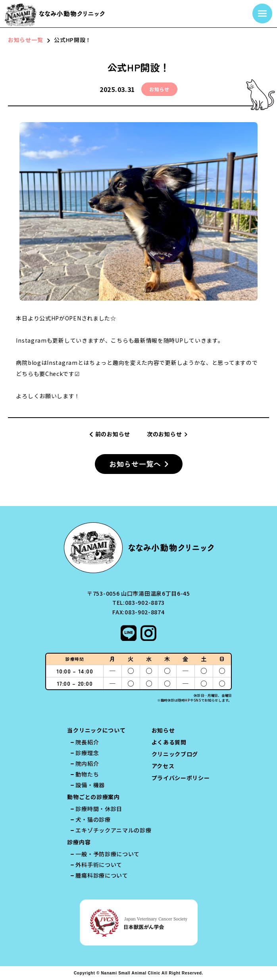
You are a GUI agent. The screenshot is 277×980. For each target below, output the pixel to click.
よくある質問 (169, 742)
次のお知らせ (164, 434)
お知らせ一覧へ (135, 464)
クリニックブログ (175, 754)
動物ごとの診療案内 (93, 797)
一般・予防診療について (108, 854)
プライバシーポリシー (181, 778)
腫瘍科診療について (102, 875)
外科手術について (99, 865)
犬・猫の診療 (93, 819)
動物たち (87, 774)
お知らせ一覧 (25, 40)
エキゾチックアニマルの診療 (113, 830)
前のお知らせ (113, 434)
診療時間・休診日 (99, 809)
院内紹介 (87, 763)
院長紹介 (87, 742)
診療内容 (79, 842)
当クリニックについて (96, 730)
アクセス (163, 766)
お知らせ (163, 730)
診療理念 (87, 753)
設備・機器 (90, 785)
